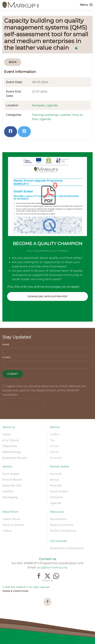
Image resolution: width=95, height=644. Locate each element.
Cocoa (54, 446)
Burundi (56, 474)
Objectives (10, 446)
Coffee (54, 434)
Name (6, 345)
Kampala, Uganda (45, 105)
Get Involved (58, 541)
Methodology (12, 452)
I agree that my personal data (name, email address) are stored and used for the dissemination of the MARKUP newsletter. (44, 390)
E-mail (7, 357)
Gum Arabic (11, 474)
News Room (10, 512)
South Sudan (59, 491)
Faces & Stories (13, 525)
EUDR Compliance (63, 531)
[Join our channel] (56, 576)
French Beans (12, 480)
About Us (9, 427)
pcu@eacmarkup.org (52, 567)
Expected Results (15, 458)
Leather (65, 115)
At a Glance (11, 440)
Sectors (55, 427)
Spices (54, 452)
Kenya (54, 480)
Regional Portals (62, 525)
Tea (52, 440)
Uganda (45, 119)
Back (13, 62)
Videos (7, 531)
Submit (13, 374)
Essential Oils (12, 485)
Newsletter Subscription (67, 548)
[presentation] (23, 403)
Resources (57, 512)
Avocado (56, 458)
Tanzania (56, 497)
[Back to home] (21, 5)
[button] (86, 5)
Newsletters (58, 519)
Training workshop (45, 115)
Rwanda (56, 485)
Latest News (11, 519)
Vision (7, 434)
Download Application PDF (48, 296)
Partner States (59, 467)
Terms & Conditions (15, 591)
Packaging (10, 497)
